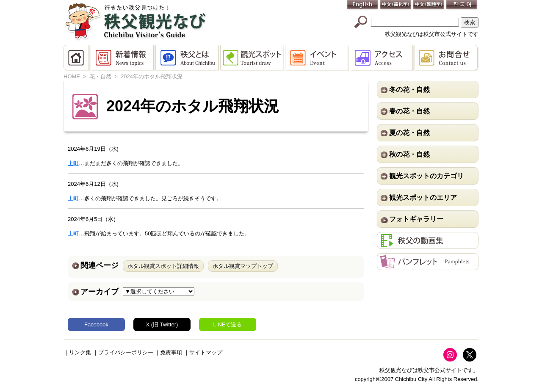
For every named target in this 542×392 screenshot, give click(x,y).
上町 (73, 163)
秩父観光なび (135, 22)
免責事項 (171, 352)
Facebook (96, 324)
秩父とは (188, 58)
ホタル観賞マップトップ (243, 266)
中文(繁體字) (429, 5)
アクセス (382, 58)
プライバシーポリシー (126, 352)
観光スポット (253, 58)
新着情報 (123, 58)
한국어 (462, 5)
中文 (396, 5)
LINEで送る (228, 324)
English (363, 5)
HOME (77, 58)
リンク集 (80, 352)
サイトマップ (206, 352)
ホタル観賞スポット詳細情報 (163, 266)
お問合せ (447, 58)
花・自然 (100, 76)
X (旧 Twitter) (162, 324)
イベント (317, 58)
